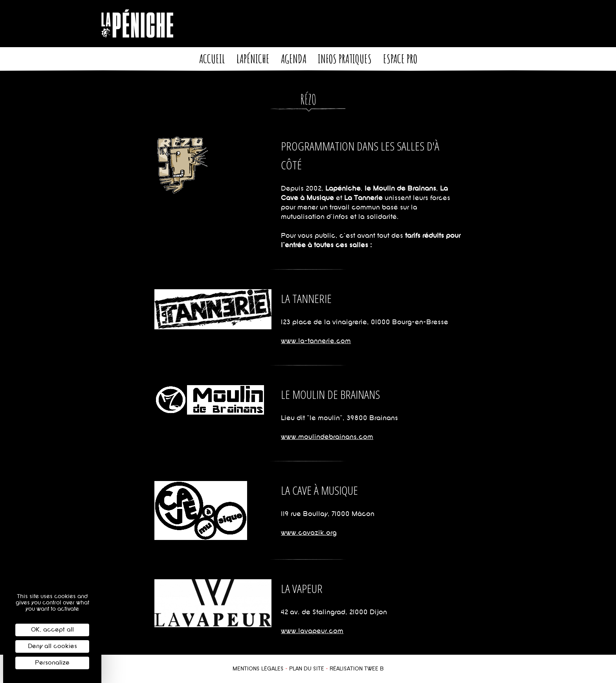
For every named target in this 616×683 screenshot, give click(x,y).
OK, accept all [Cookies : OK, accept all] (52, 630)
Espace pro (400, 59)
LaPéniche (253, 59)
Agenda (294, 59)
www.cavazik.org (309, 533)
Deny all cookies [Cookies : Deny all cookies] (52, 646)
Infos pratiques (345, 59)
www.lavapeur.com (312, 631)
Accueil (212, 59)
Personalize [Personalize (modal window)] (52, 663)
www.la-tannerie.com (316, 341)
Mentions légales (258, 669)
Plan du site (307, 669)
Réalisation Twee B (357, 669)
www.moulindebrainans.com (327, 437)
